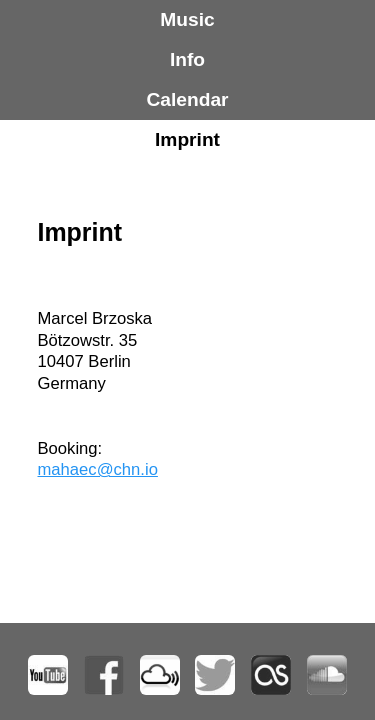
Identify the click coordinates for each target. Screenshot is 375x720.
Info (187, 59)
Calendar (187, 99)
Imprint (187, 139)
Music (187, 19)
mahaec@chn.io (98, 469)
